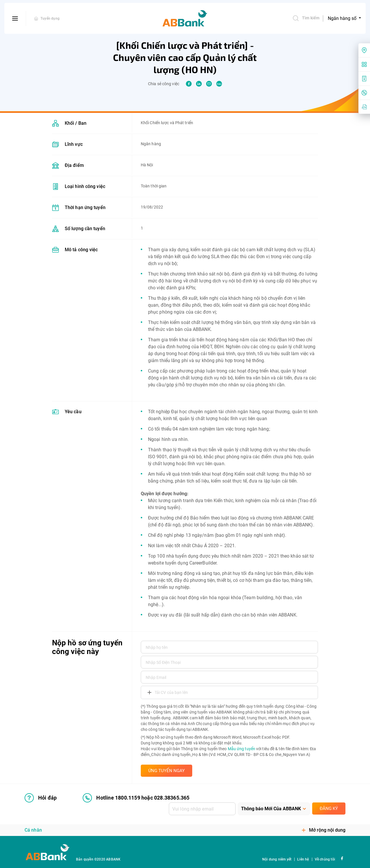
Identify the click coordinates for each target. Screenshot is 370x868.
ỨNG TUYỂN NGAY (166, 771)
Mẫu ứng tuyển (242, 749)
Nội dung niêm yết (277, 859)
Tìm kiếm (306, 18)
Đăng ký (329, 809)
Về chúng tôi (325, 859)
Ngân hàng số (343, 18)
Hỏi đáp (41, 798)
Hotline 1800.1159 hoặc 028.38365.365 (136, 798)
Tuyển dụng (50, 18)
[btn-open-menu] (15, 18)
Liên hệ (303, 859)
